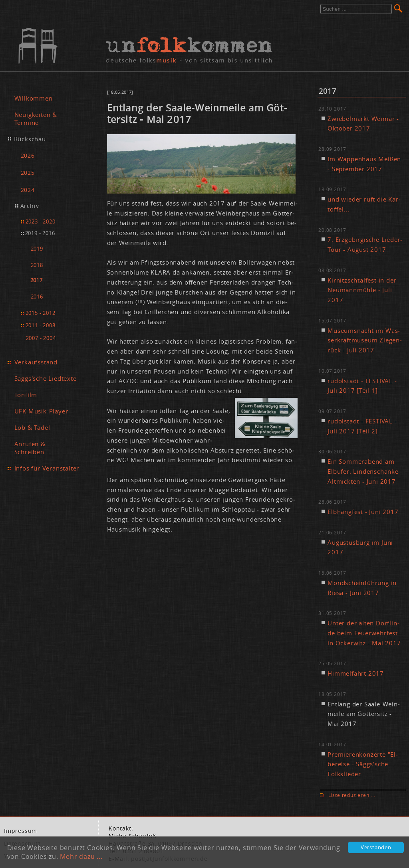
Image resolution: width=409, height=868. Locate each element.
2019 (37, 249)
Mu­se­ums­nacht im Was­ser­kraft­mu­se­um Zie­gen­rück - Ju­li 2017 (365, 340)
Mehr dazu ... (81, 856)
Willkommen (34, 98)
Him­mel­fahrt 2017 (356, 673)
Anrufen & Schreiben (30, 448)
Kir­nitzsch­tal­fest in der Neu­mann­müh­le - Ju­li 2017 (362, 290)
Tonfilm (26, 395)
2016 (37, 297)
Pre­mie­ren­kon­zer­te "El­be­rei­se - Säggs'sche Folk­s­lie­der (363, 764)
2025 (28, 173)
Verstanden (376, 847)
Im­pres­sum (21, 831)
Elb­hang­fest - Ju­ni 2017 (363, 512)
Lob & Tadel (32, 427)
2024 (28, 190)
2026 (28, 155)
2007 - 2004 (41, 338)
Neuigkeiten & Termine (36, 119)
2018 (37, 265)
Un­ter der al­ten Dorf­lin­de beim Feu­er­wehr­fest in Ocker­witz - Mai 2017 (364, 633)
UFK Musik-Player (41, 411)
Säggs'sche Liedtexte (46, 378)
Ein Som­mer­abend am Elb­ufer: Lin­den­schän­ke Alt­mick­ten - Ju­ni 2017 (363, 471)
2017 (37, 280)
